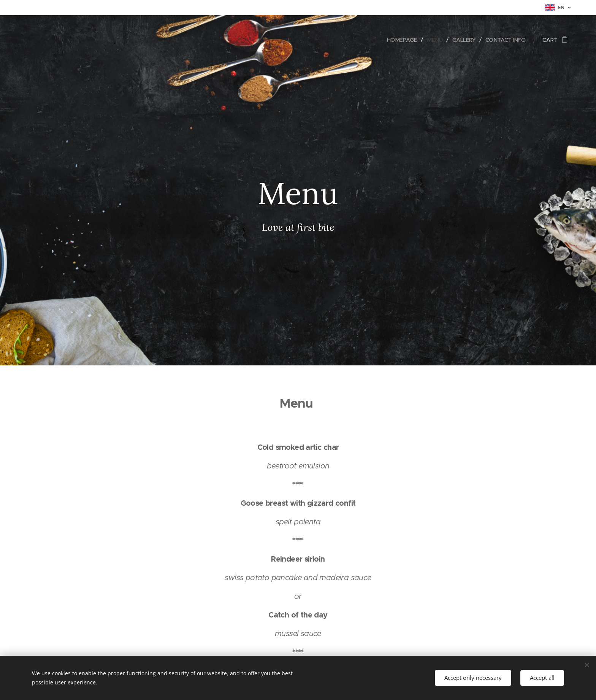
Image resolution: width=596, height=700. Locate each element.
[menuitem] (398, 40)
